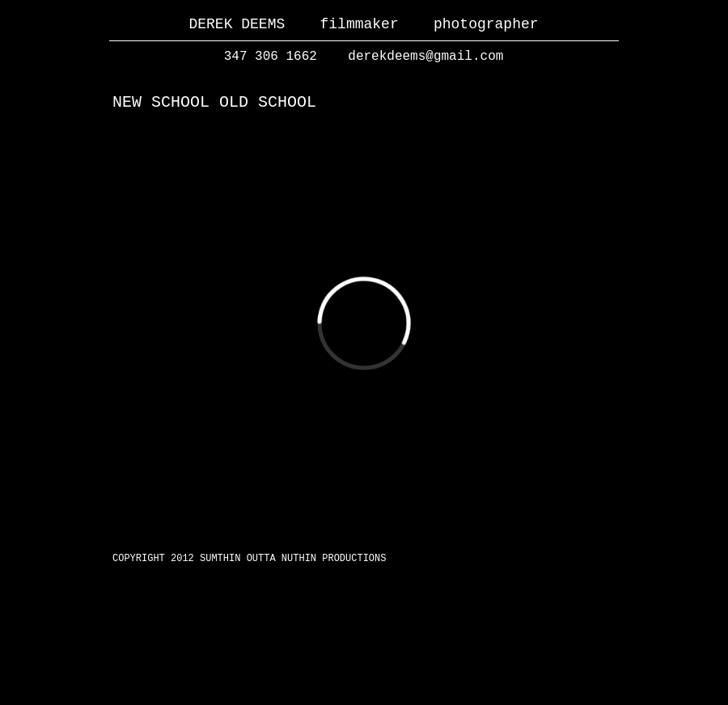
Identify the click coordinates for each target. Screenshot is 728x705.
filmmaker (359, 24)
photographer (486, 24)
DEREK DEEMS (237, 24)
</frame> (364, 323)
